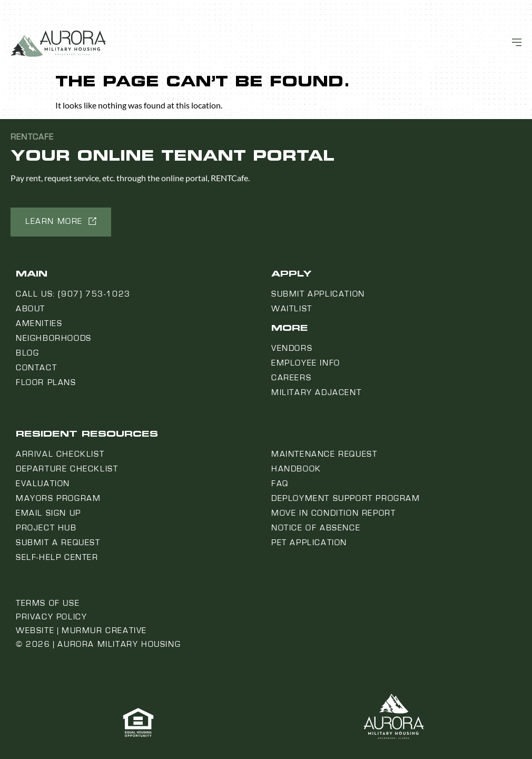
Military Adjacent (316, 392)
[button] (61, 222)
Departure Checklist (67, 469)
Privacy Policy (51, 617)
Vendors (292, 348)
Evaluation (43, 484)
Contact (36, 368)
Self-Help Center (57, 557)
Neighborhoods (54, 338)
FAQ (280, 484)
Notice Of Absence (316, 528)
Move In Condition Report (333, 513)
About (31, 309)
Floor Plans (46, 382)
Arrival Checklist (60, 454)
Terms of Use (48, 603)
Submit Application (318, 294)
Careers (291, 378)
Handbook (296, 469)
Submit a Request (58, 543)
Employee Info (306, 363)
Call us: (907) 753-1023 (73, 294)
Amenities (39, 323)
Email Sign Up (48, 513)
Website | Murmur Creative (81, 630)
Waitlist (292, 309)
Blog (27, 353)
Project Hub (46, 528)
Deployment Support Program (346, 498)
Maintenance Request (324, 454)
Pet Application (309, 543)
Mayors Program (58, 498)
